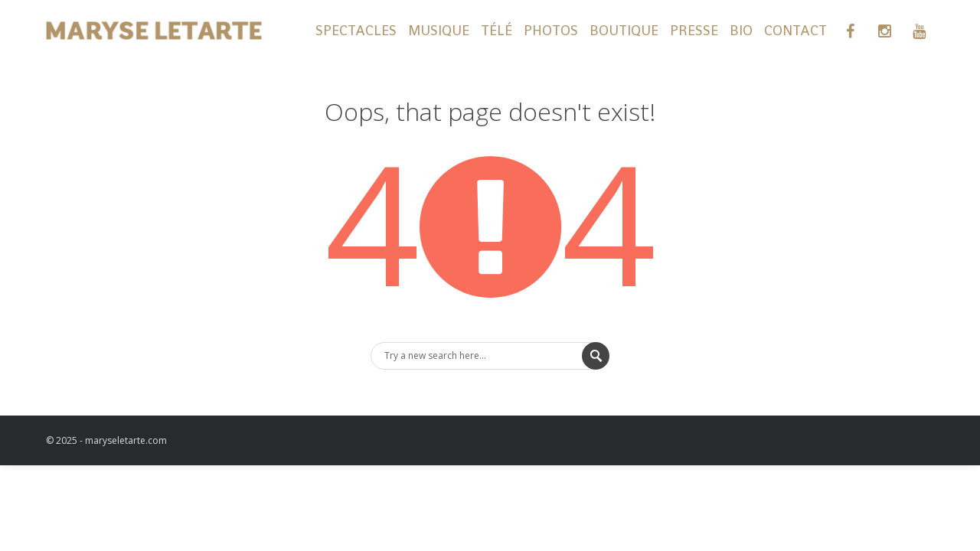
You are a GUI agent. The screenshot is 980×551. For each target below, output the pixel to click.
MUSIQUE (439, 30)
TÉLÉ (497, 30)
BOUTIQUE (624, 30)
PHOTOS (551, 30)
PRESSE (694, 30)
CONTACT (795, 30)
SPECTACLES (356, 30)
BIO (741, 30)
